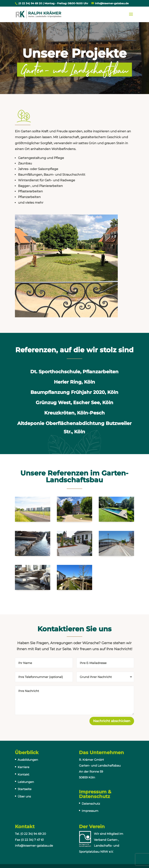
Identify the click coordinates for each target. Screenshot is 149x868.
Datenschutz (91, 804)
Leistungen (26, 782)
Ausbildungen (28, 760)
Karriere (23, 767)
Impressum (90, 811)
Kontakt (23, 774)
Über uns (24, 796)
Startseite (25, 789)
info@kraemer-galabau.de (34, 846)
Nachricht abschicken (112, 721)
